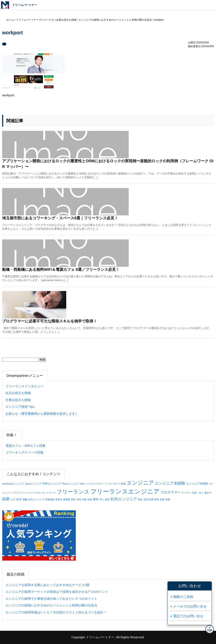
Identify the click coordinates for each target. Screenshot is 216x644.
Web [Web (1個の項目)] (82, 484)
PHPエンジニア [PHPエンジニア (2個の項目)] (52, 484)
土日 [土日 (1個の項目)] (13, 499)
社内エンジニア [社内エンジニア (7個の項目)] (124, 499)
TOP (210, 630)
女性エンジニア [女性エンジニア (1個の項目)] (36, 499)
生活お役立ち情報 (18, 393)
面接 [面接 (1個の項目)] (168, 499)
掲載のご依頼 (183, 597)
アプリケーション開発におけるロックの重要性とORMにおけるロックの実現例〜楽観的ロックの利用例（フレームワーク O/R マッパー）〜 (108, 164)
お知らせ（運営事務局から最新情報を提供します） (42, 414)
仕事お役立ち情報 (18, 400)
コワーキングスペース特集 (24, 452)
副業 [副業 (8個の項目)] (6, 499)
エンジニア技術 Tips (20, 407)
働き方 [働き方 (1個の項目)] (208, 493)
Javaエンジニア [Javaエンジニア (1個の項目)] (33, 484)
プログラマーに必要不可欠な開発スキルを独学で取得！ (50, 321)
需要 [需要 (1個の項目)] (162, 499)
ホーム (10, 20)
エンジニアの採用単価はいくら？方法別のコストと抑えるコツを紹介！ (56, 612)
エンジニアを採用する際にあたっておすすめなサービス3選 (47, 585)
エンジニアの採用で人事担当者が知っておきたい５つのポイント (51, 599)
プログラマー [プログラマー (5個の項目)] (171, 492)
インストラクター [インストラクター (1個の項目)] (95, 484)
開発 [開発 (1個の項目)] (157, 499)
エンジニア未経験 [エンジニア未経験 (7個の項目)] (170, 483)
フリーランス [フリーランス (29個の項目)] (73, 492)
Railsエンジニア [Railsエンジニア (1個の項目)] (71, 484)
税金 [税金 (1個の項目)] (140, 499)
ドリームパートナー (100, 637)
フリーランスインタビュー (24, 386)
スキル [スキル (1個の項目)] (37, 493)
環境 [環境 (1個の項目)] (107, 499)
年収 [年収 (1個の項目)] (79, 499)
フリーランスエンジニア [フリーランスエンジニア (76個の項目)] (125, 491)
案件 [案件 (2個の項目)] (96, 499)
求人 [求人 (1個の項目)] (102, 499)
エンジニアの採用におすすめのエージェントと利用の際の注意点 (51, 605)
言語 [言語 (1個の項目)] (146, 499)
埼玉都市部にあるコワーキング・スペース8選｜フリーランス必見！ (60, 218)
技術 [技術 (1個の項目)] (90, 499)
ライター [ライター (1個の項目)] (186, 493)
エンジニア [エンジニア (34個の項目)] (140, 483)
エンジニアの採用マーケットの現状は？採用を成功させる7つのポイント (57, 592)
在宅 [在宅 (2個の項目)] (19, 499)
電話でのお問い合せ (188, 616)
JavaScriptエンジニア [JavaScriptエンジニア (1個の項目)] (13, 484)
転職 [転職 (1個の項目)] (151, 499)
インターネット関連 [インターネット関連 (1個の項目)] (115, 484)
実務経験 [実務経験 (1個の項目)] (50, 499)
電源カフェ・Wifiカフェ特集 (26, 446)
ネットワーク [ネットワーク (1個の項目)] (49, 493)
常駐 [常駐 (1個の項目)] (73, 499)
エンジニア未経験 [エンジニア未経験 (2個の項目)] (197, 484)
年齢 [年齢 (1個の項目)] (84, 499)
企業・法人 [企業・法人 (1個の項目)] (198, 493)
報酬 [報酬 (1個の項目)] (25, 499)
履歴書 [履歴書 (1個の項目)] (67, 499)
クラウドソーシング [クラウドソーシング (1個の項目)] (23, 493)
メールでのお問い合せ (190, 606)
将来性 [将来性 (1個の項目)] (59, 499)
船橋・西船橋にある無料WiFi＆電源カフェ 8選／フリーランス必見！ (61, 270)
